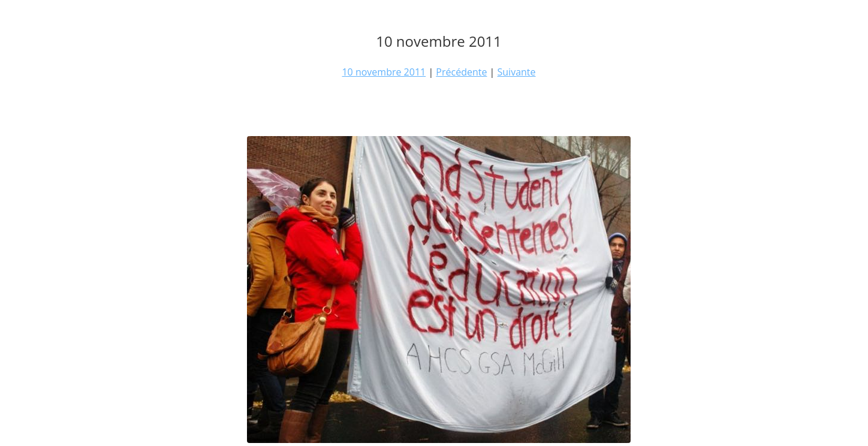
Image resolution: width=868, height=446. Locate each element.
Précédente (461, 72)
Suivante (517, 72)
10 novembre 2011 (384, 72)
